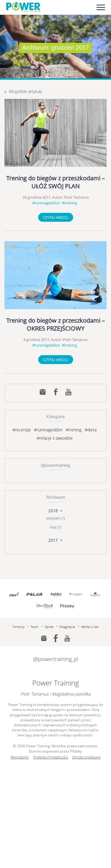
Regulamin (20, 757)
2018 (53, 511)
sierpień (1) (55, 518)
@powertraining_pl (56, 659)
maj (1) (55, 527)
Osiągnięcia (67, 627)
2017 (53, 540)
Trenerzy (18, 627)
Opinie (49, 627)
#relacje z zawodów (55, 438)
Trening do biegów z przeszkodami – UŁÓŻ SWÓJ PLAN (55, 182)
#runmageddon (46, 203)
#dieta (91, 430)
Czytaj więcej (56, 218)
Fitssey (76, 751)
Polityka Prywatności (51, 757)
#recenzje (22, 430)
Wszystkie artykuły (25, 91)
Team (34, 627)
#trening (69, 203)
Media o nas (90, 627)
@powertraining (55, 465)
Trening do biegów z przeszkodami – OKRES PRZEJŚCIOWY (55, 324)
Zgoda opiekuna (86, 757)
